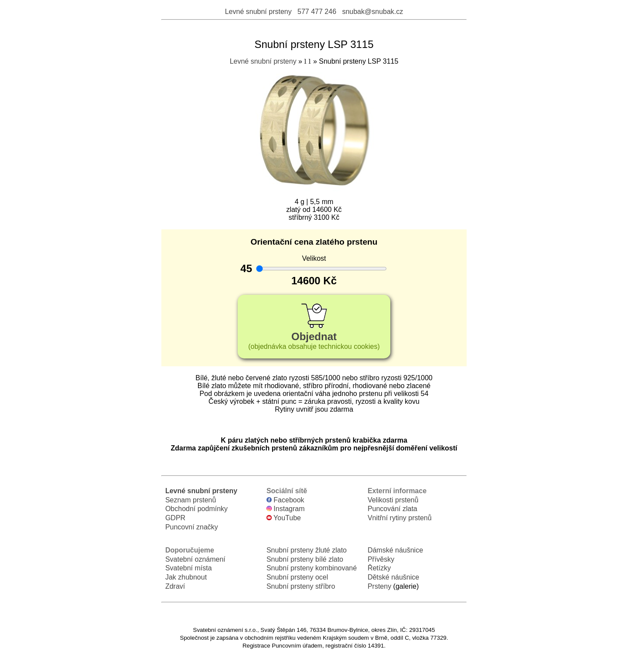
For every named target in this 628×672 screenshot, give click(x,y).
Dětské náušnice (393, 577)
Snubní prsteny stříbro (301, 586)
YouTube (284, 518)
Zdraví (175, 586)
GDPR (175, 518)
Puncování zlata (392, 509)
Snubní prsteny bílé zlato (305, 559)
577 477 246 (317, 12)
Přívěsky (381, 559)
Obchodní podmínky (196, 509)
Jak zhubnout (186, 577)
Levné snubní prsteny (258, 12)
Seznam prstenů (191, 500)
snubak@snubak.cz (372, 12)
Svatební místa (189, 568)
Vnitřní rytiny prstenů (400, 518)
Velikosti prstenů (393, 500)
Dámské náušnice (395, 550)
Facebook (285, 500)
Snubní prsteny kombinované (312, 568)
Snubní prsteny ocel (297, 577)
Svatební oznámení (195, 559)
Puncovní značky (192, 527)
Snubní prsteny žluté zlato (307, 550)
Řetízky (379, 568)
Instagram (286, 509)
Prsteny (379, 586)
